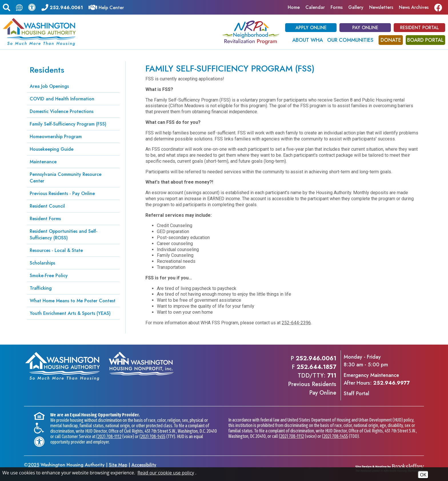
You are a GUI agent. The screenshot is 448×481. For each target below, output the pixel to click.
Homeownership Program (56, 137)
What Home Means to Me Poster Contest (73, 301)
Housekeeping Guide (52, 149)
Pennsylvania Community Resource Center (66, 178)
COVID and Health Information (62, 99)
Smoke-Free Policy (49, 276)
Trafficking (41, 288)
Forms (337, 7)
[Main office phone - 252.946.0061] (62, 7)
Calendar (315, 7)
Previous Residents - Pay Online (62, 193)
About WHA (308, 40)
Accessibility (144, 465)
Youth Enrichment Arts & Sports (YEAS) (70, 313)
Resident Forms (45, 219)
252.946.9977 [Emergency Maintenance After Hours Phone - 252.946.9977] (391, 383)
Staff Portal (356, 393)
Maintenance (43, 162)
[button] (7, 7)
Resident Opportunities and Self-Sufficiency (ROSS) (64, 234)
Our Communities (350, 40)
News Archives (414, 7)
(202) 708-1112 (109, 437)
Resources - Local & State (56, 250)
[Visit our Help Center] (106, 7)
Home (294, 7)
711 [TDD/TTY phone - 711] (332, 376)
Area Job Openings (49, 86)
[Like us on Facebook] (440, 7)
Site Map (118, 465)
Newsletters (381, 7)
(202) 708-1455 (152, 437)
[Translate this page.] (19, 7)
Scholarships (42, 263)
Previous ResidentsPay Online (312, 388)
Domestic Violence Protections (62, 111)
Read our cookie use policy (166, 473)
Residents (47, 70)
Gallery (356, 7)
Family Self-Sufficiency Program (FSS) (68, 124)
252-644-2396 (296, 323)
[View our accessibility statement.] (32, 7)
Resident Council (47, 206)
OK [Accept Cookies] (423, 475)
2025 (34, 465)
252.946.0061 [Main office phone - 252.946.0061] (316, 358)
